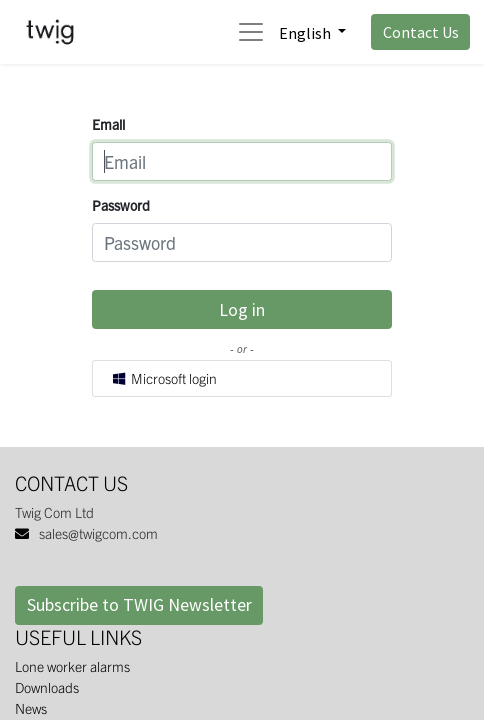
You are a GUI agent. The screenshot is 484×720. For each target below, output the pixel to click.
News (31, 708)
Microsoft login (164, 378)
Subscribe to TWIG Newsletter (139, 605)
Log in (242, 310)
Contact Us (421, 32)
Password (121, 205)
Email (108, 124)
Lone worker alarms (72, 666)
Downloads (47, 687)
